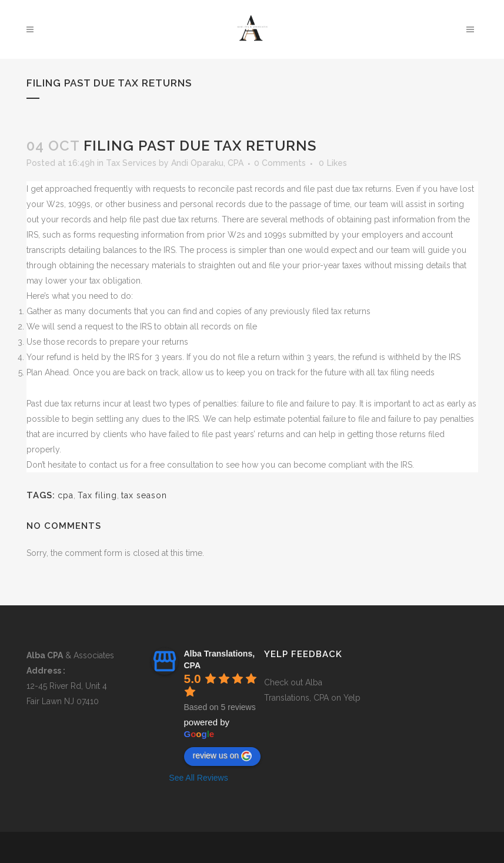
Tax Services (131, 163)
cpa (66, 495)
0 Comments (280, 163)
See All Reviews (198, 778)
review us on (223, 756)
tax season (144, 495)
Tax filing (97, 495)
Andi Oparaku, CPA (207, 163)
